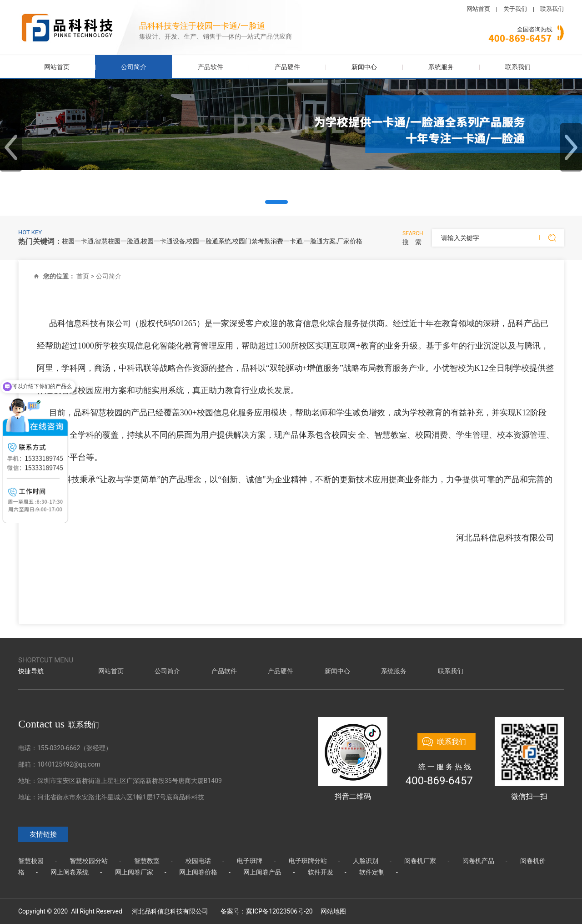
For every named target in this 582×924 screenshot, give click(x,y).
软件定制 (372, 872)
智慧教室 (147, 861)
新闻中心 (364, 67)
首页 (83, 276)
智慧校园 (31, 861)
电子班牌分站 (308, 861)
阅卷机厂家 (420, 861)
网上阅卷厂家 (134, 872)
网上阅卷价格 (198, 872)
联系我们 (552, 9)
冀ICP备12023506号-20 (279, 911)
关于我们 (515, 9)
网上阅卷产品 (262, 872)
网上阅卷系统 (70, 872)
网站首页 (478, 9)
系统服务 (441, 67)
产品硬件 (287, 67)
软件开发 (321, 872)
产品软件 (211, 67)
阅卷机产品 (478, 861)
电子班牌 (250, 861)
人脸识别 (366, 861)
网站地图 (333, 911)
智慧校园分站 (89, 861)
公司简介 (134, 67)
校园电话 (198, 861)
